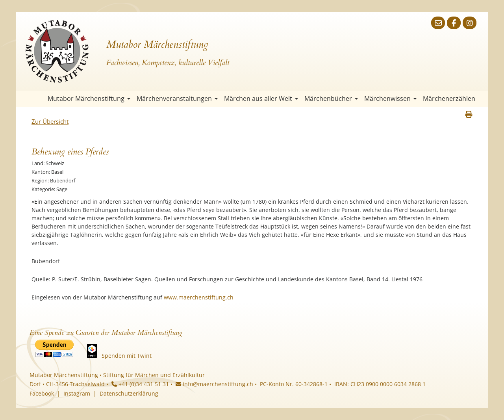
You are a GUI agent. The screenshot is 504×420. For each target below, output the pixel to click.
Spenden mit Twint (127, 356)
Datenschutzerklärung (129, 393)
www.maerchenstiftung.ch (199, 297)
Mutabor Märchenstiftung (89, 98)
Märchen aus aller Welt (261, 98)
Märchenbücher (331, 98)
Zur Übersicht (50, 121)
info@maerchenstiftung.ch (214, 384)
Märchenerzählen (449, 98)
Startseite (37, 99)
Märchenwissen (390, 98)
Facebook (42, 393)
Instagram (77, 393)
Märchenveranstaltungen (177, 98)
